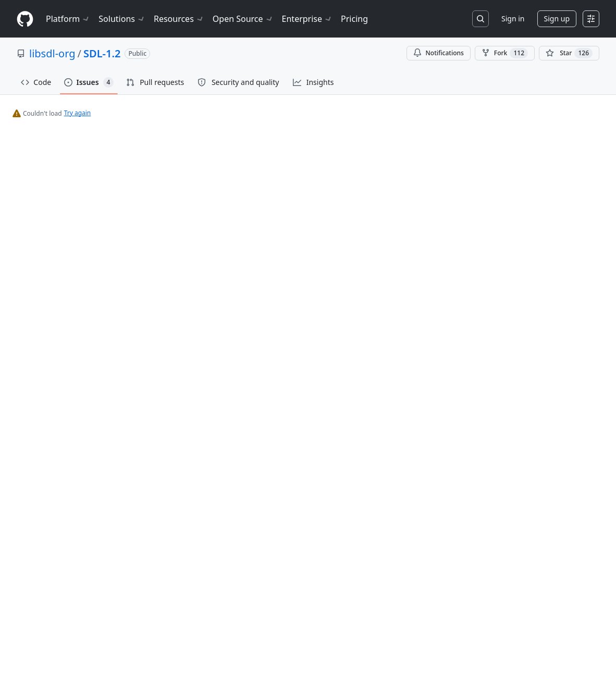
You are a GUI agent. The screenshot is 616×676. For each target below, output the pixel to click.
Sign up (557, 19)
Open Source (243, 19)
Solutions (122, 19)
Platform (68, 19)
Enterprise (307, 19)
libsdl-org (52, 53)
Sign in (513, 19)
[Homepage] (25, 19)
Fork (505, 53)
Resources (179, 19)
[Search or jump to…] (481, 19)
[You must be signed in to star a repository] (569, 53)
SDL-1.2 (102, 53)
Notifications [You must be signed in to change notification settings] (439, 53)
